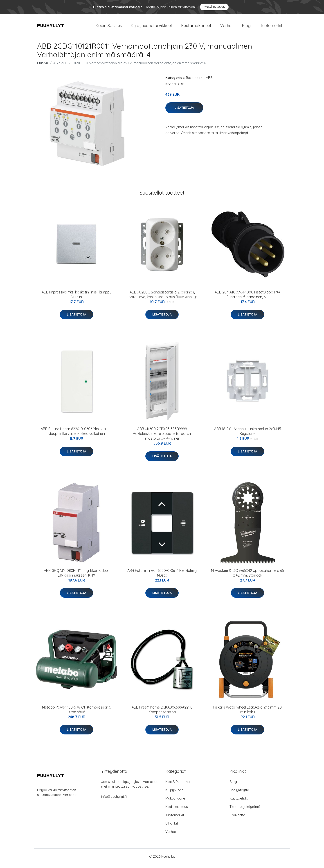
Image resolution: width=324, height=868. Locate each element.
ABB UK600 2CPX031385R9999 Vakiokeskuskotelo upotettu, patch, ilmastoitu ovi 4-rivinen (162, 437)
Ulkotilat (172, 827)
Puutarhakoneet (196, 27)
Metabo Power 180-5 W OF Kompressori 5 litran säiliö (77, 713)
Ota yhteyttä (239, 794)
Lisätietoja (184, 111)
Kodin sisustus (177, 810)
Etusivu (43, 67)
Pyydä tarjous (214, 7)
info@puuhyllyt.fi (114, 800)
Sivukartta (237, 819)
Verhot (227, 27)
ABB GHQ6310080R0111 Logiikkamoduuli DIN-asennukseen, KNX (76, 577)
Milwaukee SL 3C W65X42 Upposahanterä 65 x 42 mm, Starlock (247, 577)
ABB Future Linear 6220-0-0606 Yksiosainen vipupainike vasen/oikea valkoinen (77, 435)
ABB (209, 81)
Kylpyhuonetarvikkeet (151, 27)
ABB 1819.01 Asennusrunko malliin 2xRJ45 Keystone (248, 435)
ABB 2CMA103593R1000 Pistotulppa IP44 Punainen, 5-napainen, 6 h (247, 298)
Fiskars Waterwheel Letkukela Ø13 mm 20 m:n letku (247, 713)
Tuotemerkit (271, 27)
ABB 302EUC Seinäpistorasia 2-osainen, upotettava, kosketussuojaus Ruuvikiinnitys (162, 298)
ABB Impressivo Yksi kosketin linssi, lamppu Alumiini (77, 298)
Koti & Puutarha (178, 785)
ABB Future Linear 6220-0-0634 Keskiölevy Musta (162, 577)
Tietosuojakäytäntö (245, 810)
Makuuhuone (175, 802)
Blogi (246, 27)
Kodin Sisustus (109, 27)
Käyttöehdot (239, 802)
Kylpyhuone (174, 794)
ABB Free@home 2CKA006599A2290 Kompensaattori (162, 713)
